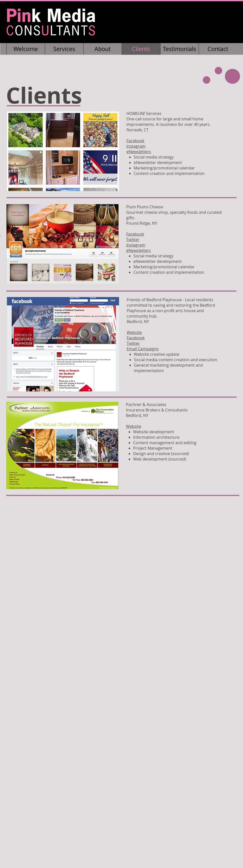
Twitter (133, 240)
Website (134, 332)
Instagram (136, 146)
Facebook (135, 141)
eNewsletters (139, 152)
